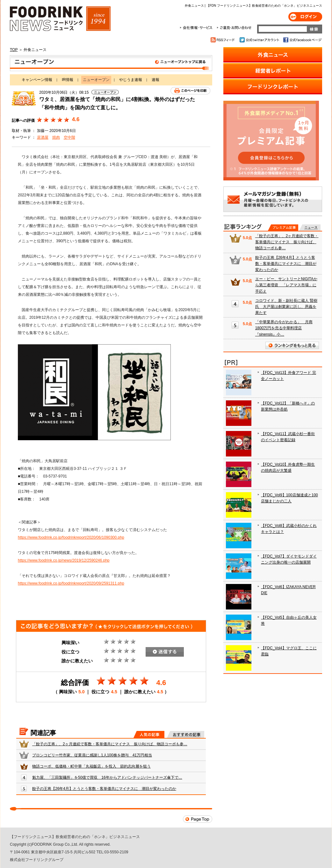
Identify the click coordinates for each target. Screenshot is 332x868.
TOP (14, 50)
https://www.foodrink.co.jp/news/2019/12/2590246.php (64, 560)
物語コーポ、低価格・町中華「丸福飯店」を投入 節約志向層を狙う (91, 766)
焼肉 (56, 137)
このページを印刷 (190, 91)
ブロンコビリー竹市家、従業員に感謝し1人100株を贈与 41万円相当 (92, 755)
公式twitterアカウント (260, 40)
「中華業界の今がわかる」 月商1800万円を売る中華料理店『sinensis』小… (284, 328)
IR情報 (68, 80)
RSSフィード (224, 40)
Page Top (198, 819)
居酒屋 (43, 137)
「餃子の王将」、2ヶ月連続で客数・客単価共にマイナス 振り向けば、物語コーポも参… (110, 744)
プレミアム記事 (283, 228)
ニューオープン (111, 63)
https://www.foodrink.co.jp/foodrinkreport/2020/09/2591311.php (71, 583)
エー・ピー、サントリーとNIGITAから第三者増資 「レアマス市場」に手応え (286, 285)
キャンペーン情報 (37, 80)
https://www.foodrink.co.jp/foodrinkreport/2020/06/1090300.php (71, 537)
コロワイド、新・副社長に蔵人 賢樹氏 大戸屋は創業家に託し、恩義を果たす (286, 307)
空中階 (69, 137)
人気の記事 (149, 734)
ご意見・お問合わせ (234, 28)
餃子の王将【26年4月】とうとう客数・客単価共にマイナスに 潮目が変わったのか (104, 789)
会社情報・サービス (197, 28)
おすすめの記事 (186, 734)
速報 (155, 80)
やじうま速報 (131, 80)
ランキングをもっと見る (292, 345)
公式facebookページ (302, 40)
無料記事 (310, 228)
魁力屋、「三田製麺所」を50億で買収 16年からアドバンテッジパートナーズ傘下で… (107, 777)
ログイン (305, 17)
